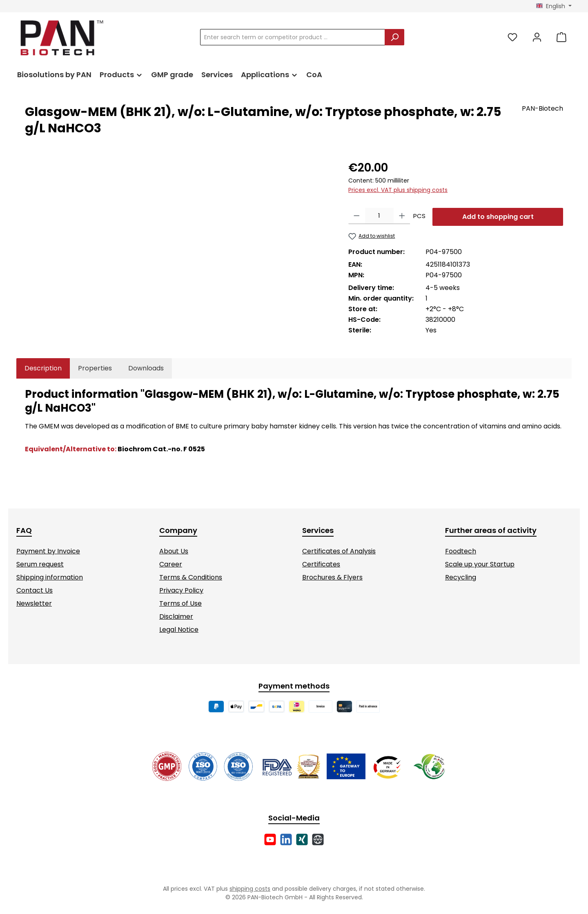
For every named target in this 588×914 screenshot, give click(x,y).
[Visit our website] (318, 839)
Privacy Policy (181, 590)
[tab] (43, 368)
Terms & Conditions (191, 577)
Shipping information (50, 577)
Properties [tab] (95, 368)
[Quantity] (379, 216)
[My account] (537, 37)
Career (171, 564)
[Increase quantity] (402, 216)
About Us (174, 551)
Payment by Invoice (48, 551)
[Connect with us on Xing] (302, 839)
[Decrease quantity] (357, 216)
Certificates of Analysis (339, 551)
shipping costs (250, 889)
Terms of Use (180, 603)
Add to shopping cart (498, 217)
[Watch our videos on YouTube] (270, 839)
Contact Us (35, 590)
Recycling (461, 577)
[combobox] (293, 37)
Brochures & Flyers (332, 577)
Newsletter (34, 603)
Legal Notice (179, 630)
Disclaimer (176, 616)
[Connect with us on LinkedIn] (286, 839)
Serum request (40, 564)
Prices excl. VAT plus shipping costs (398, 190)
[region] (178, 247)
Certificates (321, 564)
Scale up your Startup (480, 564)
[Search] (394, 37)
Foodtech (461, 551)
